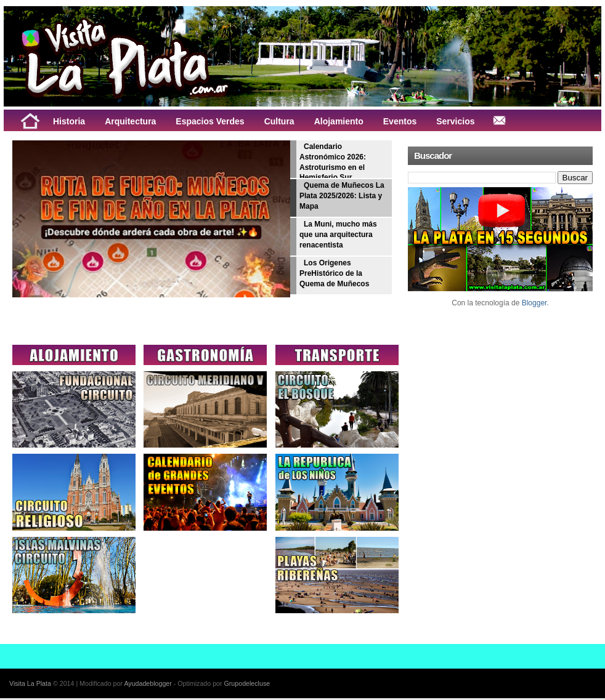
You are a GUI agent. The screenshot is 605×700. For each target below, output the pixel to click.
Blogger (534, 303)
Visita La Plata (30, 683)
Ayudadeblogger (148, 683)
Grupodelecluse (247, 683)
